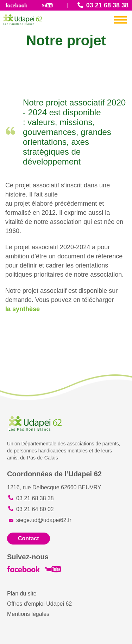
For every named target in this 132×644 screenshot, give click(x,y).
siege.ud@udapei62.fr (44, 520)
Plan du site (22, 594)
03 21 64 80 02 (35, 509)
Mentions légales (28, 614)
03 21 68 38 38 (107, 5)
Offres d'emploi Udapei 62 (39, 604)
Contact (29, 538)
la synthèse (23, 309)
